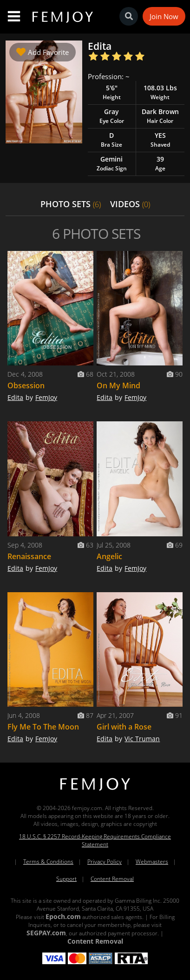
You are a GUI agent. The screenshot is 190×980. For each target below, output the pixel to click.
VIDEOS (130, 204)
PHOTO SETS (71, 204)
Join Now (164, 16)
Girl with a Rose (124, 727)
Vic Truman (142, 739)
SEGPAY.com (46, 933)
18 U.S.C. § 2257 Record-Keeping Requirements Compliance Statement (95, 840)
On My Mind (118, 385)
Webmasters (152, 862)
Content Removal (112, 879)
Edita (15, 397)
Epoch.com (63, 916)
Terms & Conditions (48, 862)
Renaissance (29, 556)
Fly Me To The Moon (43, 727)
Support (66, 879)
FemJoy (46, 397)
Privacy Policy (105, 862)
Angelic (109, 556)
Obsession (26, 385)
